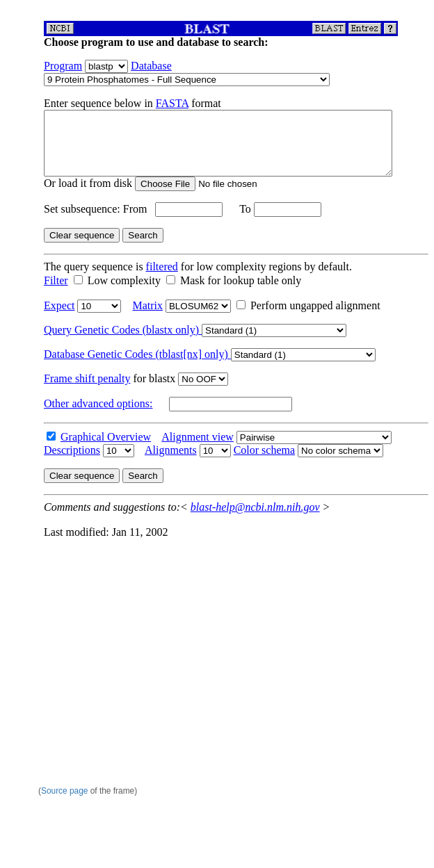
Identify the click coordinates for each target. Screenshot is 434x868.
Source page (64, 791)
